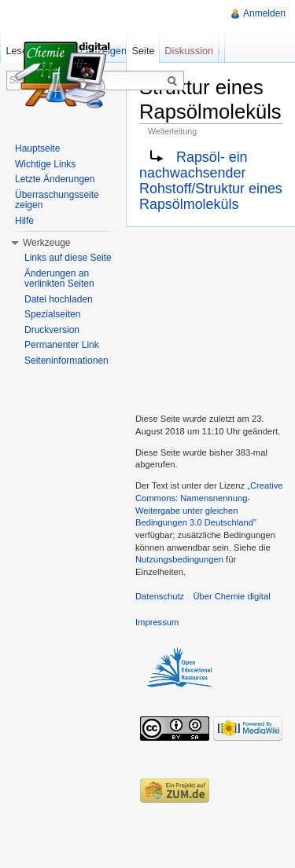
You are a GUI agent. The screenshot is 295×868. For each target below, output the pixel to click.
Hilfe (24, 221)
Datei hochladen (59, 299)
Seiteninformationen (66, 361)
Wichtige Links (45, 164)
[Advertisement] (210, 318)
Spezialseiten (52, 314)
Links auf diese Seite (68, 258)
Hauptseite (37, 148)
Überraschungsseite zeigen (57, 200)
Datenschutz (160, 596)
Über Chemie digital (231, 596)
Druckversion (52, 330)
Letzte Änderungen (55, 179)
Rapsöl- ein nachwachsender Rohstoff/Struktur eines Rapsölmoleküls (211, 181)
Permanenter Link (62, 345)
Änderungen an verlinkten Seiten (59, 279)
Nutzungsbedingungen (179, 559)
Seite (143, 51)
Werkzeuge (46, 243)
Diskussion (189, 51)
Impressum (157, 622)
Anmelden (264, 13)
